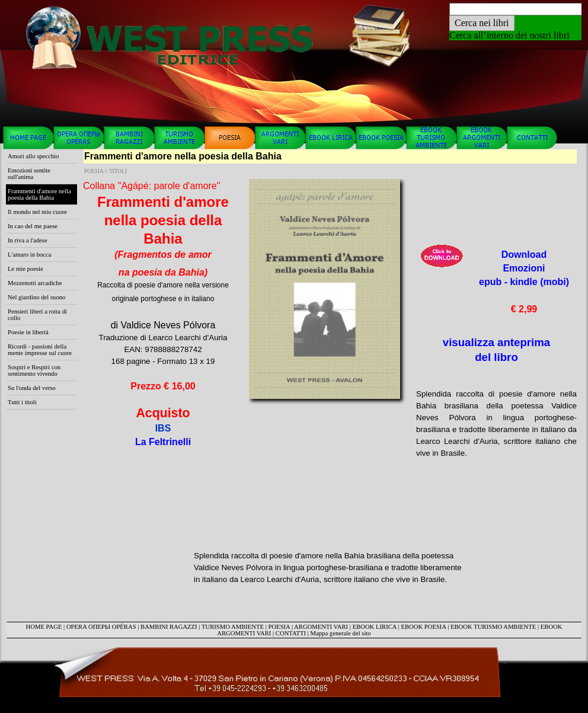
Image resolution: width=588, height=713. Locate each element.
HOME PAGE (44, 627)
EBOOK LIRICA (375, 627)
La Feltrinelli (163, 442)
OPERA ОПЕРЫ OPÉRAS (101, 627)
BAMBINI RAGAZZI (169, 627)
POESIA (279, 627)
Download (524, 282)
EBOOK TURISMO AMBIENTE (493, 627)
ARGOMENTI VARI (321, 627)
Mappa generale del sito (341, 633)
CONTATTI (291, 633)
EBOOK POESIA (423, 627)
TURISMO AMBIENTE (233, 627)
